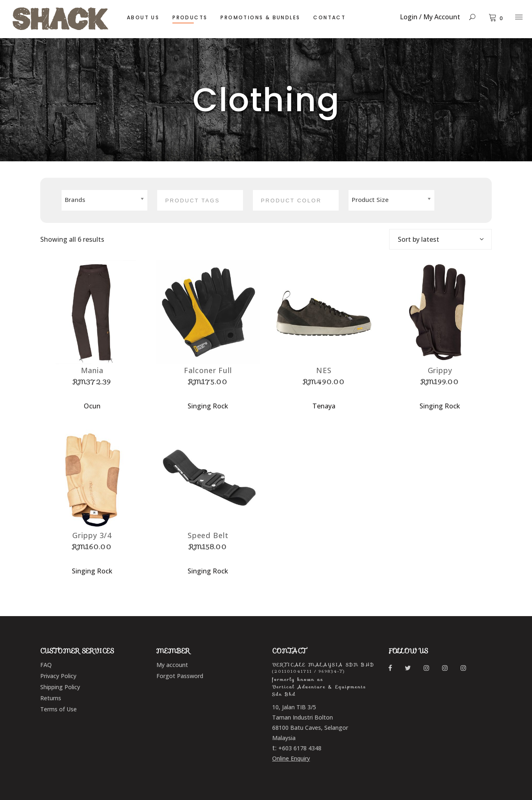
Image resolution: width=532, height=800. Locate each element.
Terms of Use (58, 709)
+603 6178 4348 (300, 748)
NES (324, 370)
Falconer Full (208, 370)
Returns (51, 698)
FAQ (46, 665)
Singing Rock (208, 406)
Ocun (92, 406)
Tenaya (324, 406)
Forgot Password (180, 676)
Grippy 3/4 (92, 535)
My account (172, 665)
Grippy (440, 370)
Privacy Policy (58, 676)
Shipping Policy (60, 687)
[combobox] (440, 239)
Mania (92, 370)
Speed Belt (208, 535)
